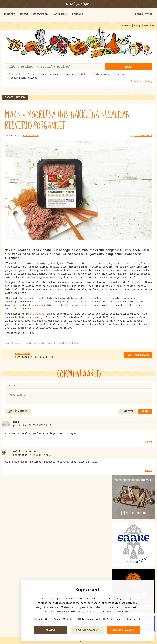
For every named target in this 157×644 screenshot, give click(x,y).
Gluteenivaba (101, 74)
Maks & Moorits (15, 343)
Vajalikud (42, 619)
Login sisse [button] (144, 14)
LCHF (83, 74)
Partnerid (132, 619)
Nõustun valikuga (87, 630)
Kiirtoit (15, 74)
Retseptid (40, 14)
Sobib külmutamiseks (24, 78)
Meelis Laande (71, 343)
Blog (137, 26)
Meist (24, 14)
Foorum (126, 26)
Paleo (31, 74)
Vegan (69, 74)
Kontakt (78, 14)
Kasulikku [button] (60, 14)
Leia (129, 67)
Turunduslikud (89, 619)
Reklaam (149, 26)
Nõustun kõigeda (124, 630)
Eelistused (112, 619)
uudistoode (46, 343)
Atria (57, 343)
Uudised (10, 14)
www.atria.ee (36, 314)
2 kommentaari (143, 136)
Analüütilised (64, 619)
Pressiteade (31, 136)
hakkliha (32, 343)
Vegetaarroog (50, 74)
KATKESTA (127, 411)
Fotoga (121, 74)
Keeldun (51, 630)
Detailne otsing (142, 81)
